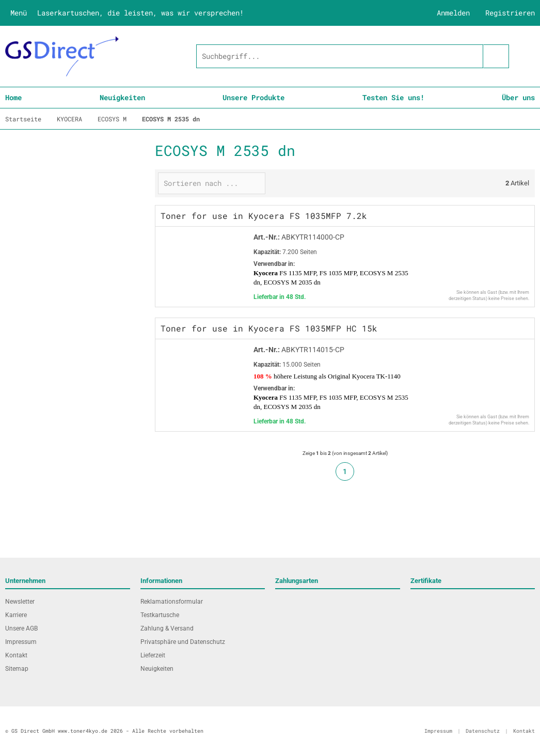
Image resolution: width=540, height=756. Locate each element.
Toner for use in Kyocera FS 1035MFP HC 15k (269, 328)
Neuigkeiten (122, 97)
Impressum (21, 642)
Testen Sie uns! (393, 97)
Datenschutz (483, 731)
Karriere (16, 615)
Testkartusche (160, 615)
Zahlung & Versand (167, 628)
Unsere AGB (21, 628)
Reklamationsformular (172, 602)
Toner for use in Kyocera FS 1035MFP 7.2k (264, 216)
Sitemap (17, 669)
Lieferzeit (153, 655)
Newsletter (20, 602)
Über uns (518, 97)
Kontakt (16, 655)
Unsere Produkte (253, 97)
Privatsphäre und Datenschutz (183, 642)
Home (13, 97)
